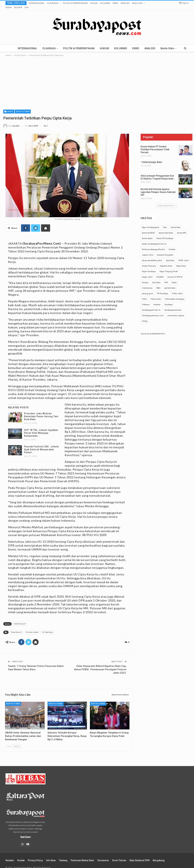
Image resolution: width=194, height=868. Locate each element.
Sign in (184, 3)
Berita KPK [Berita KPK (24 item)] (182, 229)
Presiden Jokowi (32, 628)
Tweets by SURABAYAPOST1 (153, 330)
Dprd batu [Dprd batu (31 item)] (170, 256)
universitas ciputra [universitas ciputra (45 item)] (176, 312)
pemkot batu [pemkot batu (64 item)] (170, 284)
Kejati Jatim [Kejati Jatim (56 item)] (147, 273)
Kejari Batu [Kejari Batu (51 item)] (181, 262)
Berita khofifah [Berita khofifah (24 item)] (148, 229)
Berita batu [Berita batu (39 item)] (176, 223)
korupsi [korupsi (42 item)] (145, 278)
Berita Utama (23, 107)
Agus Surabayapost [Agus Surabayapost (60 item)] (151, 223)
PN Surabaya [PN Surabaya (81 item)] (163, 289)
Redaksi (10, 856)
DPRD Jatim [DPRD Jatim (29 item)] (184, 256)
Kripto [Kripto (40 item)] (174, 278)
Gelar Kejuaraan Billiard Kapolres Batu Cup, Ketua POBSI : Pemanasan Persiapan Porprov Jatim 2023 (100, 665)
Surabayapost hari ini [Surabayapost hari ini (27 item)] (151, 306)
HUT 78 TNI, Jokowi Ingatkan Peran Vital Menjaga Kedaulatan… (41, 429)
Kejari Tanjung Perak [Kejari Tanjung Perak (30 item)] (169, 267)
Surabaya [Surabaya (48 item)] (169, 301)
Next (17, 742)
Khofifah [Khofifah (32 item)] (160, 273)
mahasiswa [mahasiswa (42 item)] (147, 284)
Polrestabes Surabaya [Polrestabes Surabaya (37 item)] (175, 295)
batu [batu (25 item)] (165, 223)
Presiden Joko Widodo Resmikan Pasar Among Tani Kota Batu (41, 412)
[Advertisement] (97, 77)
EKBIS (115, 3)
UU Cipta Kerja (47, 628)
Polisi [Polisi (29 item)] (144, 295)
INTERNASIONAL (37, 3)
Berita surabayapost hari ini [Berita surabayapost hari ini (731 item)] (154, 240)
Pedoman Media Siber (82, 856)
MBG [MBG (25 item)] (158, 284)
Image (9, 107)
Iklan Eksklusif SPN (140, 856)
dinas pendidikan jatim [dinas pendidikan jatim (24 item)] (152, 256)
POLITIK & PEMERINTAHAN (75, 3)
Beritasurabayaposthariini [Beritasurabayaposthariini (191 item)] (153, 245)
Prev (9, 742)
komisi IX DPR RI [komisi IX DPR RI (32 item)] (175, 273)
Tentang (63, 856)
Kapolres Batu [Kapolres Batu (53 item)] (166, 262)
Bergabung (159, 856)
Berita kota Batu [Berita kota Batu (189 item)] (166, 229)
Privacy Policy (35, 856)
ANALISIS (154, 44)
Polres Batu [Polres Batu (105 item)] (156, 295)
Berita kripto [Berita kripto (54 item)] (147, 234)
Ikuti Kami (26, 832)
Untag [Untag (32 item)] (145, 317)
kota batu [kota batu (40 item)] (156, 278)
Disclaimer (103, 856)
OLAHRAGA (53, 3)
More (124, 3)
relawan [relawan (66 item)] (157, 301)
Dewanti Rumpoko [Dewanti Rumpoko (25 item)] (165, 251)
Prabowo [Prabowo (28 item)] (146, 301)
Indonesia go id (20, 620)
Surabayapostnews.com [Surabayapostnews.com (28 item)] (153, 312)
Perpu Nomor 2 (16, 628)
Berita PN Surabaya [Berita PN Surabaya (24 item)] (165, 234)
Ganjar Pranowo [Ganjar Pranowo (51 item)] (149, 262)
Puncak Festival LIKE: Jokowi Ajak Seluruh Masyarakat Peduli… (42, 445)
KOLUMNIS (105, 3)
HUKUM (94, 3)
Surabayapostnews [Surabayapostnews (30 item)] (173, 306)
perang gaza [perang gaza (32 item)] (148, 289)
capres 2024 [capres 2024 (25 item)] (148, 251)
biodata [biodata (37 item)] (172, 245)
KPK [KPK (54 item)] (166, 278)
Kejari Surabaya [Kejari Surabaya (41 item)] (149, 267)
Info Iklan (51, 856)
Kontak (21, 856)
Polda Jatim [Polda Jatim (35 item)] (177, 289)
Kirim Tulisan (119, 856)
